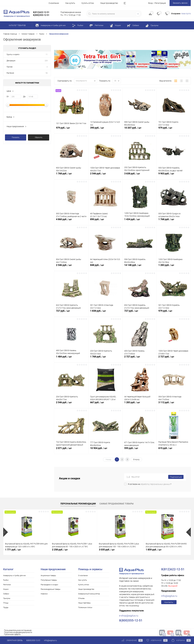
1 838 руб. (105, 313)
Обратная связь (13, 640)
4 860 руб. (71, 221)
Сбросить (39, 137)
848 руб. (105, 267)
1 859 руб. (154, 550)
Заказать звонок (180, 3)
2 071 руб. (71, 450)
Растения (10, 73)
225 (46, 61)
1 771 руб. (13, 550)
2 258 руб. (60, 550)
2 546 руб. (105, 175)
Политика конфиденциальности (18, 632)
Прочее (10, 67)
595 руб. (140, 450)
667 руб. (105, 404)
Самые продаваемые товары (116, 504)
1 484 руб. (71, 359)
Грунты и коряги (13, 54)
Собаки (6, 594)
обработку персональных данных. (155, 484)
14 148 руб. (140, 267)
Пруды (6, 607)
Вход (150, 3)
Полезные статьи (85, 607)
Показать (16, 137)
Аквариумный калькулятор (89, 594)
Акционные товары (48, 575)
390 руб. (105, 130)
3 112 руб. (174, 404)
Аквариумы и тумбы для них (15, 575)
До (24, 97)
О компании (54, 3)
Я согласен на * (150, 484)
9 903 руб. (174, 175)
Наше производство (109, 3)
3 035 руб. (107, 550)
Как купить (70, 3)
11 (47, 54)
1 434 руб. (140, 221)
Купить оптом (88, 3)
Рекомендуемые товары (51, 589)
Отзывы (81, 598)
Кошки (6, 589)
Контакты (169, 602)
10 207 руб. (140, 130)
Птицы (6, 603)
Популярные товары (49, 580)
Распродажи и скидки (49, 585)
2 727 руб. (140, 359)
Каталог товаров (17, 25)
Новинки (44, 594)
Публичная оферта (12, 634)
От (8, 97)
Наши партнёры (84, 603)
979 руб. (71, 130)
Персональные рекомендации (78, 504)
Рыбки (6, 580)
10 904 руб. (105, 450)
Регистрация (160, 3)
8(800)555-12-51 (33, 640)
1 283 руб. (174, 267)
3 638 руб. (140, 175)
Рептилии (7, 585)
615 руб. (174, 450)
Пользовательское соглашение (18, 630)
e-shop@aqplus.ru (129, 616)
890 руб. (105, 221)
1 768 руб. (71, 175)
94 (47, 73)
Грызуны (7, 598)
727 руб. (71, 313)
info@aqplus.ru (169, 596)
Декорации (11, 61)
